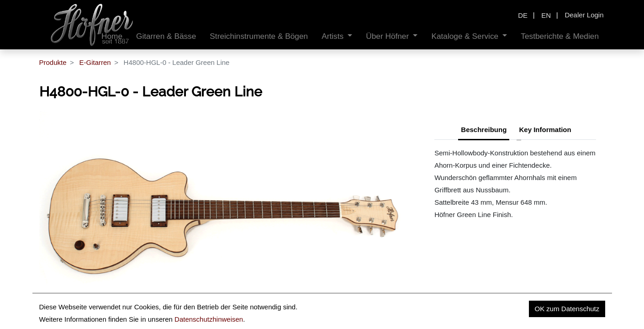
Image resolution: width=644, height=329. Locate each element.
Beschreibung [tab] (484, 130)
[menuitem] (166, 36)
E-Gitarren (95, 62)
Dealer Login (584, 15)
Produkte (53, 62)
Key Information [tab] (545, 130)
